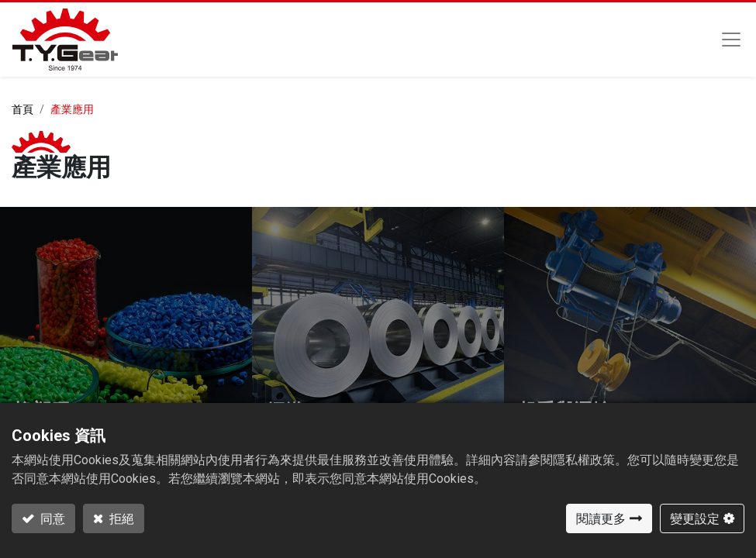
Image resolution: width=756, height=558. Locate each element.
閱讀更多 (601, 518)
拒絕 (121, 518)
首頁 (22, 110)
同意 (52, 518)
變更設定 (695, 518)
